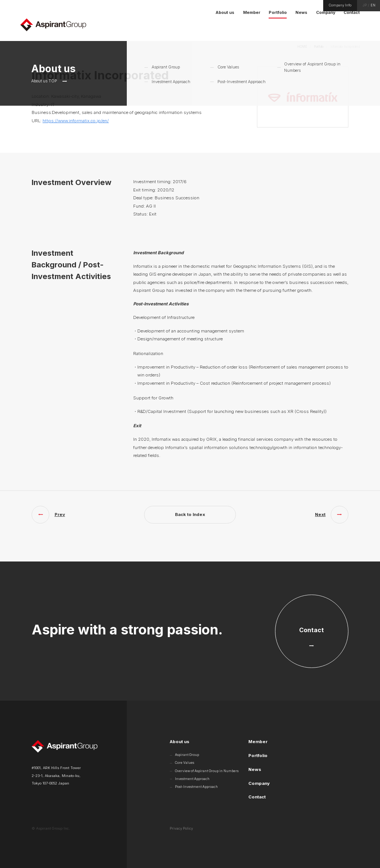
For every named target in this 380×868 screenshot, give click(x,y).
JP (365, 5)
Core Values (185, 763)
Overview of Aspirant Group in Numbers (207, 771)
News (255, 769)
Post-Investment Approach (196, 787)
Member (258, 742)
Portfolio (319, 47)
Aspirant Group (187, 755)
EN (373, 5)
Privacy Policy (181, 829)
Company (259, 783)
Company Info (340, 5)
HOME (302, 47)
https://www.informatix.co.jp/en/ (76, 121)
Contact (257, 797)
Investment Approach (192, 779)
